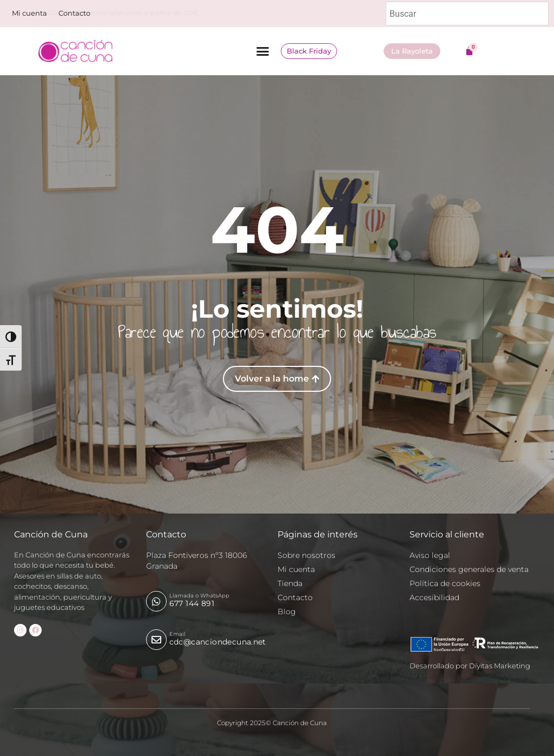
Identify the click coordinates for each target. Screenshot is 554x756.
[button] (262, 51)
